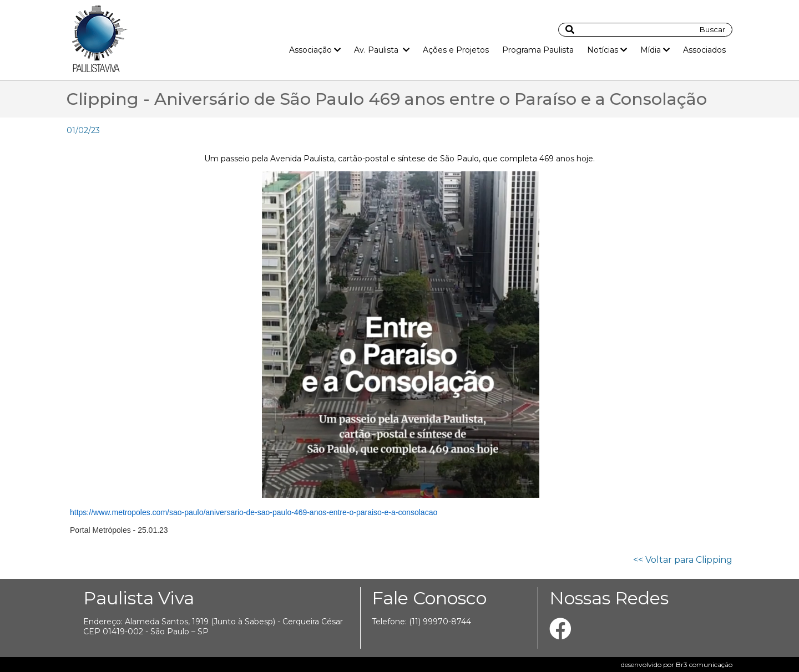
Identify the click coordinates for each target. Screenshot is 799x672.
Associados (704, 50)
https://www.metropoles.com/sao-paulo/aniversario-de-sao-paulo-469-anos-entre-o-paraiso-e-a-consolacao (254, 512)
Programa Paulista (538, 50)
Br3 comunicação (704, 665)
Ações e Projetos (456, 50)
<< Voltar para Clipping (683, 560)
